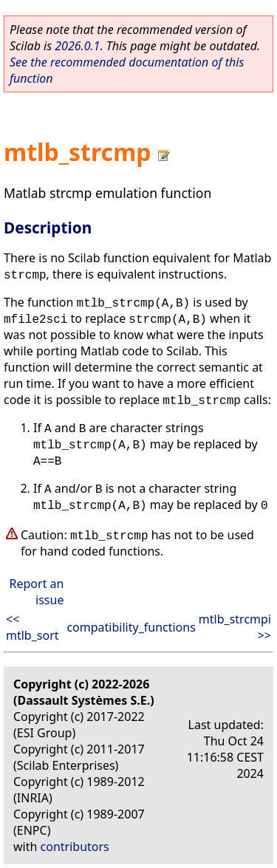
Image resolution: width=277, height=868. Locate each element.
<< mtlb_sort (33, 627)
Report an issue (37, 592)
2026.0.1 (77, 46)
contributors (75, 847)
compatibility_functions (131, 627)
